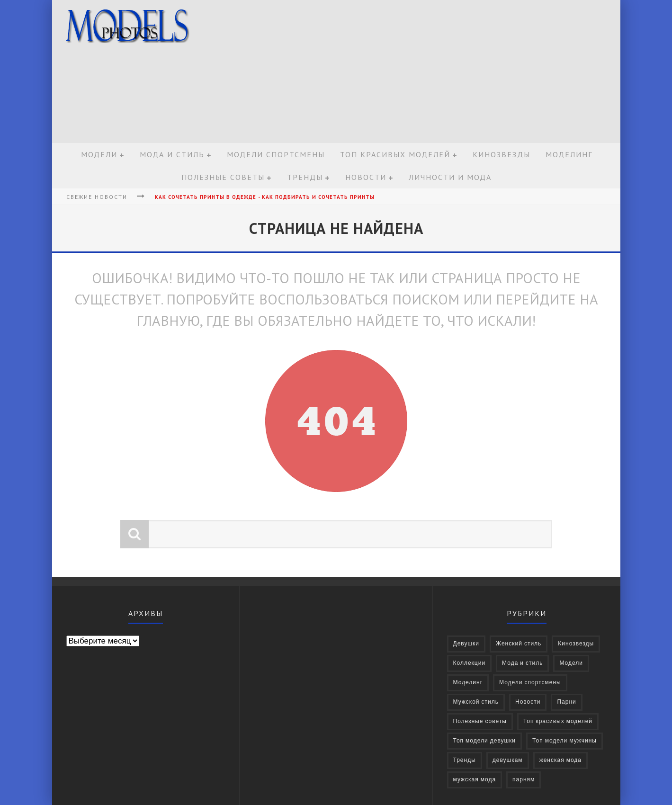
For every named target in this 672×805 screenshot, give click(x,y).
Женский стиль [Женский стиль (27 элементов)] (519, 644)
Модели (99, 154)
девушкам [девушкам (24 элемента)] (508, 760)
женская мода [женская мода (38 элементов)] (560, 760)
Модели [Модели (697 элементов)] (571, 663)
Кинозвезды (502, 154)
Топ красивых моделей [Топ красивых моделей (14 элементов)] (558, 721)
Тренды (305, 177)
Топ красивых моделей (395, 154)
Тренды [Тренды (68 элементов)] (465, 760)
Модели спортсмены (276, 154)
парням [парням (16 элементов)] (524, 780)
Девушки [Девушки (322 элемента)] (466, 644)
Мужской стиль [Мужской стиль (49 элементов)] (476, 702)
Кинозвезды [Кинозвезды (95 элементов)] (576, 644)
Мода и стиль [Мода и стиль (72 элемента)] (522, 663)
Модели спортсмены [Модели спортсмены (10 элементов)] (530, 683)
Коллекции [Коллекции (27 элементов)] (470, 663)
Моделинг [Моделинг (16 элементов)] (468, 683)
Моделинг (569, 154)
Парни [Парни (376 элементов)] (566, 702)
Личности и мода (450, 177)
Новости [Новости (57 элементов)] (528, 702)
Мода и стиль (172, 154)
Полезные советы (223, 177)
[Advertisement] (443, 72)
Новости (366, 177)
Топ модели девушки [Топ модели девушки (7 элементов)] (485, 741)
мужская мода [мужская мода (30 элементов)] (475, 780)
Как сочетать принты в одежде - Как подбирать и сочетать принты (265, 197)
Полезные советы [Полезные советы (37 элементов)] (480, 721)
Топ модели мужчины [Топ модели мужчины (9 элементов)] (564, 741)
